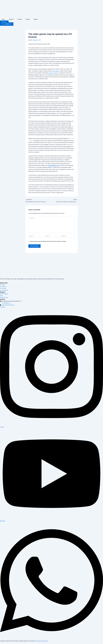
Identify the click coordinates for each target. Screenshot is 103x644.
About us (11, 19)
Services (20, 19)
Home (3, 19)
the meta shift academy (42, 641)
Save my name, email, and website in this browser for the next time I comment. (48, 241)
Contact (36, 19)
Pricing (28, 19)
